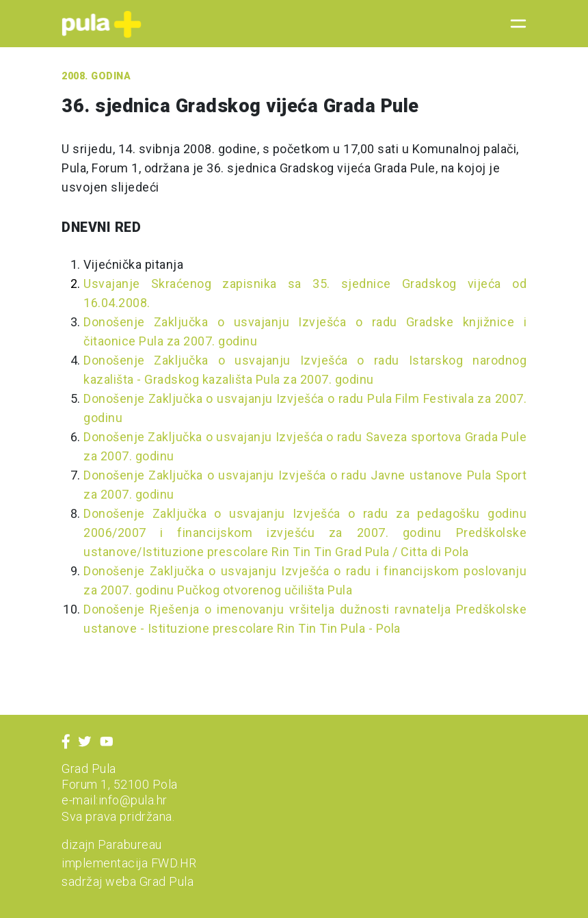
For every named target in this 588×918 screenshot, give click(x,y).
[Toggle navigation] (514, 24)
